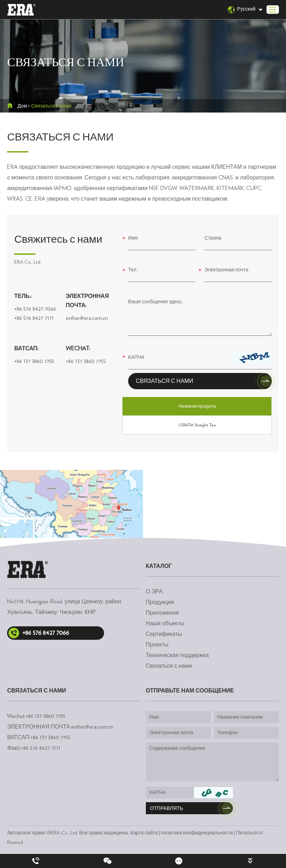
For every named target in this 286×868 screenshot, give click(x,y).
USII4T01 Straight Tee (197, 425)
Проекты (157, 645)
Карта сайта (144, 833)
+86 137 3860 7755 (34, 361)
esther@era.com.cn (87, 318)
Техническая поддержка (177, 655)
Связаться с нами (51, 106)
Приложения (162, 613)
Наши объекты (165, 623)
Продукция (160, 602)
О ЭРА (154, 592)
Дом (22, 106)
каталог (159, 566)
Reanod (15, 842)
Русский (242, 10)
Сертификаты (164, 634)
